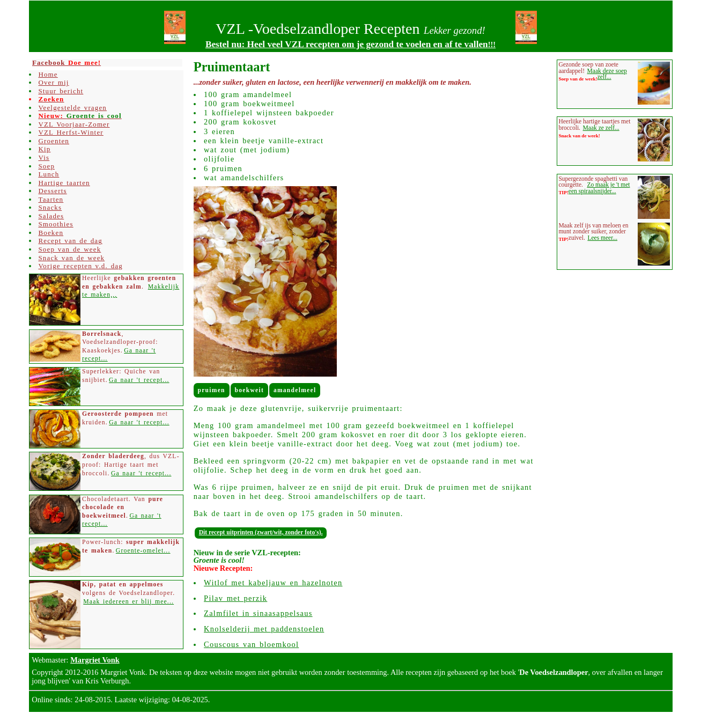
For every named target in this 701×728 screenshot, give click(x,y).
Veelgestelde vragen (72, 108)
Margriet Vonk (95, 660)
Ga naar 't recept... (139, 380)
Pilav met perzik (235, 598)
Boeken (51, 233)
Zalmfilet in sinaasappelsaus (258, 613)
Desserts (52, 191)
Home (48, 74)
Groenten (54, 141)
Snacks (50, 207)
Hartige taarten (64, 183)
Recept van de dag (70, 241)
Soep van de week (69, 249)
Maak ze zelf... (601, 128)
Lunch (49, 174)
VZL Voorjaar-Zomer (74, 124)
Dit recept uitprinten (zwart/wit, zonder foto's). (261, 532)
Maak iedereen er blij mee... (128, 602)
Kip (44, 149)
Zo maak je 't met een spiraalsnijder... (599, 188)
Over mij (53, 82)
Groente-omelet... (143, 551)
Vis (44, 157)
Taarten (51, 199)
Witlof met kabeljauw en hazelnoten (273, 583)
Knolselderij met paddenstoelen (264, 629)
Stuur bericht (61, 91)
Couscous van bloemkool (251, 644)
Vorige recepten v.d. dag (80, 266)
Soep (46, 166)
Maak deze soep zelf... (607, 74)
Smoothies (56, 224)
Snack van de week (71, 258)
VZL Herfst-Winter (71, 132)
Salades (51, 216)
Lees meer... (602, 238)
